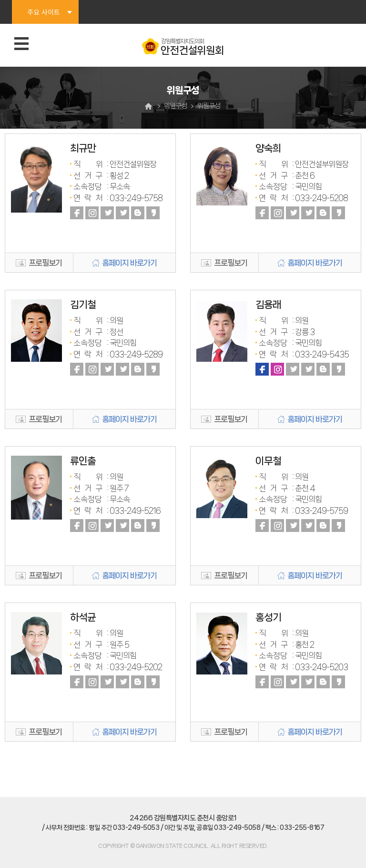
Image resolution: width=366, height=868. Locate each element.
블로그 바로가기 (138, 213)
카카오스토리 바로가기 (153, 213)
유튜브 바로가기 (107, 213)
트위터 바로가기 (122, 213)
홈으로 (150, 106)
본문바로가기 (0, 0)
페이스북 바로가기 (77, 213)
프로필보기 (45, 263)
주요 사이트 (43, 12)
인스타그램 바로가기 (92, 213)
